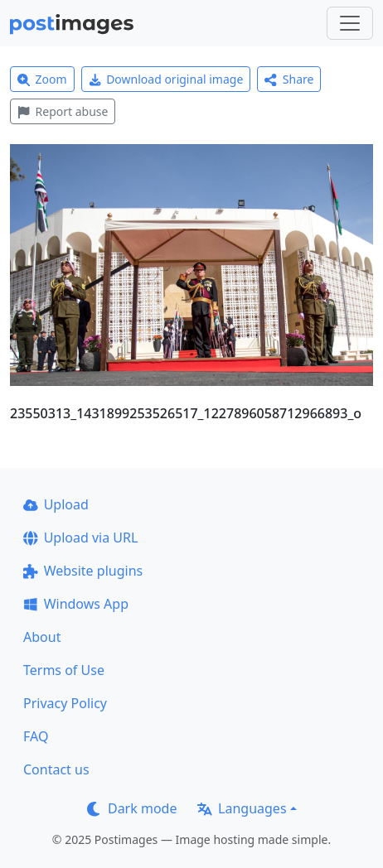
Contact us (56, 769)
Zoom (42, 79)
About (42, 637)
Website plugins (83, 571)
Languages (242, 808)
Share (289, 79)
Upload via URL (80, 538)
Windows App (76, 604)
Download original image (166, 79)
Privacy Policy (65, 703)
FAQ (36, 736)
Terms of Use (64, 670)
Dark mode (132, 808)
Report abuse (63, 111)
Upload (56, 504)
